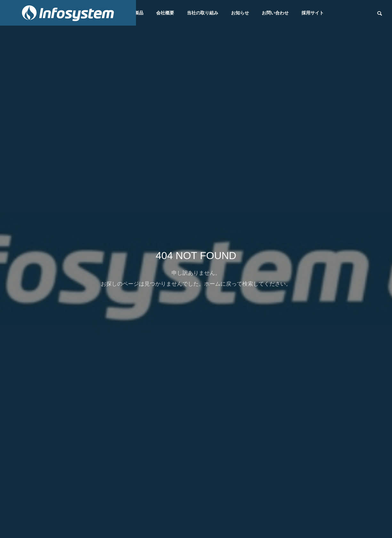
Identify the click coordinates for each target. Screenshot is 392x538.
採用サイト (313, 13)
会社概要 (165, 13)
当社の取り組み (203, 13)
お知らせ (240, 13)
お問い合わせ (275, 13)
